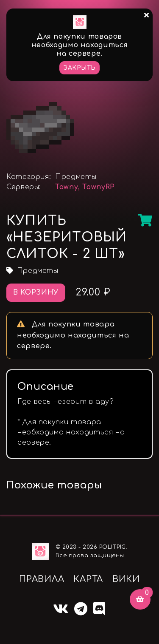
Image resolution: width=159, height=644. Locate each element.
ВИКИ (126, 579)
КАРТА (88, 579)
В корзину (36, 292)
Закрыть (79, 68)
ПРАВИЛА (42, 579)
